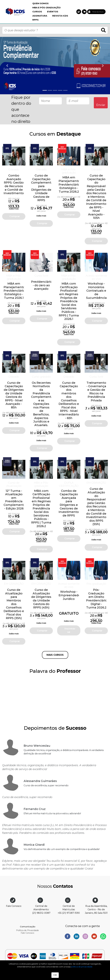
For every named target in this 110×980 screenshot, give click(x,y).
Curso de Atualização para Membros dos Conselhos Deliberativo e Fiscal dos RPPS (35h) (14, 604)
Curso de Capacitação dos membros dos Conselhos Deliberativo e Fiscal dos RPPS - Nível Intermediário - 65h (69, 400)
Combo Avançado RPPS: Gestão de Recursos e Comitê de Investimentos (14, 184)
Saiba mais (14, 209)
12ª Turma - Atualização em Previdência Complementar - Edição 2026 (15, 500)
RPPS (35, 20)
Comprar (15, 216)
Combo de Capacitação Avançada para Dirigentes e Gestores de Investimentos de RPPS (69, 503)
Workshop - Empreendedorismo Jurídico (74, 595)
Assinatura (40, 16)
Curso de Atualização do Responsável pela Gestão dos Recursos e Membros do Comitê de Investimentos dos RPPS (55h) (97, 506)
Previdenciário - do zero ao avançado (42, 285)
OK (55, 975)
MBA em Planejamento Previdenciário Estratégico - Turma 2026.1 (14, 291)
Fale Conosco (27, 933)
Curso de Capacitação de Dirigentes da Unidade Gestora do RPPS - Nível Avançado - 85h (14, 395)
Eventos (53, 12)
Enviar (101, 105)
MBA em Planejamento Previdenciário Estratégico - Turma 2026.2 (69, 184)
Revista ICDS (60, 16)
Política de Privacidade (27, 930)
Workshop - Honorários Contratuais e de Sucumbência (96, 291)
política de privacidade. (82, 967)
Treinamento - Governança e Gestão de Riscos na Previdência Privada (96, 392)
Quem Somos (40, 3)
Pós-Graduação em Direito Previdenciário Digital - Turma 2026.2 (97, 599)
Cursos (37, 12)
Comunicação (28, 927)
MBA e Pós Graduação (46, 8)
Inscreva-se (70, 630)
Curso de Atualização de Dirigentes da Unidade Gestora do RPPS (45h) (41, 599)
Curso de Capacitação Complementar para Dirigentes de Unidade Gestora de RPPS (43, 188)
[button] (79, 12)
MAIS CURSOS (55, 655)
